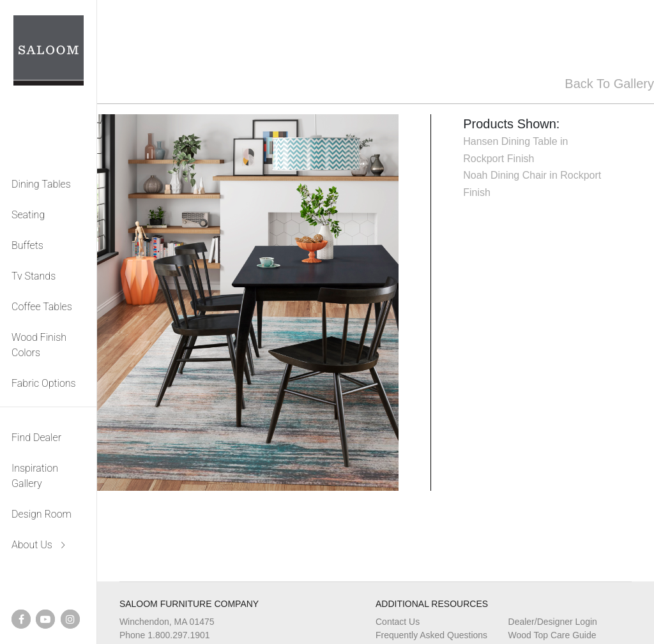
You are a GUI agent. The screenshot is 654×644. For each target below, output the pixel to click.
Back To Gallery (609, 84)
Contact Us (398, 622)
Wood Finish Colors (39, 345)
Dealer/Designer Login (553, 622)
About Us (32, 545)
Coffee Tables (42, 307)
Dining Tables (41, 184)
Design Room (42, 514)
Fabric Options (44, 383)
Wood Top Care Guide (552, 635)
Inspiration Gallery (35, 476)
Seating (28, 215)
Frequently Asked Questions (431, 635)
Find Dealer (36, 438)
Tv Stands (34, 276)
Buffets (27, 245)
